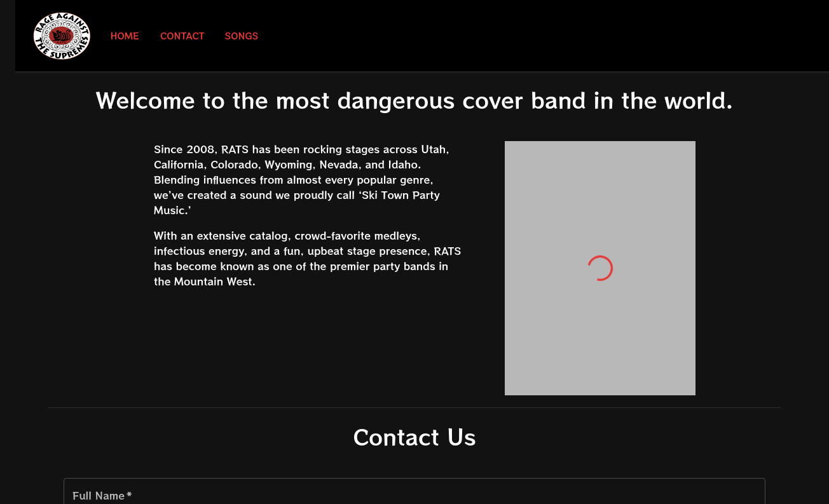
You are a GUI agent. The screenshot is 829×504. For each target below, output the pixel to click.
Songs (242, 36)
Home (125, 36)
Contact (182, 36)
